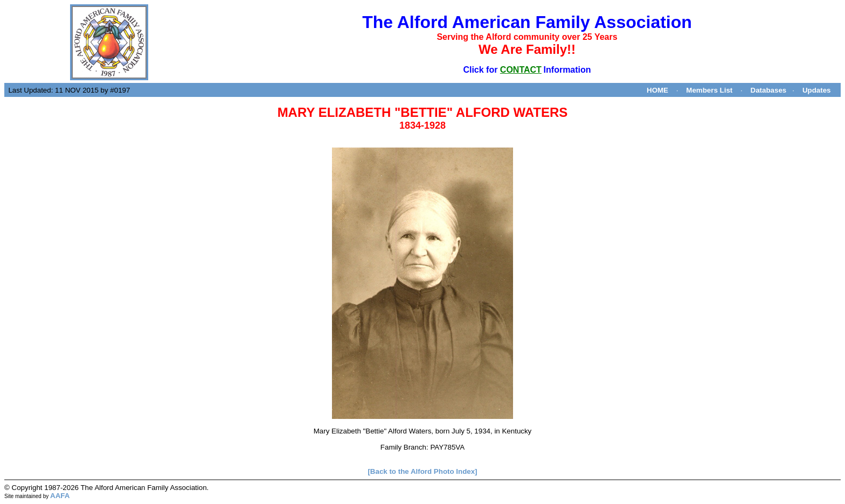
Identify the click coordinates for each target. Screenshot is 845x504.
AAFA (60, 496)
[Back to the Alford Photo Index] (422, 471)
